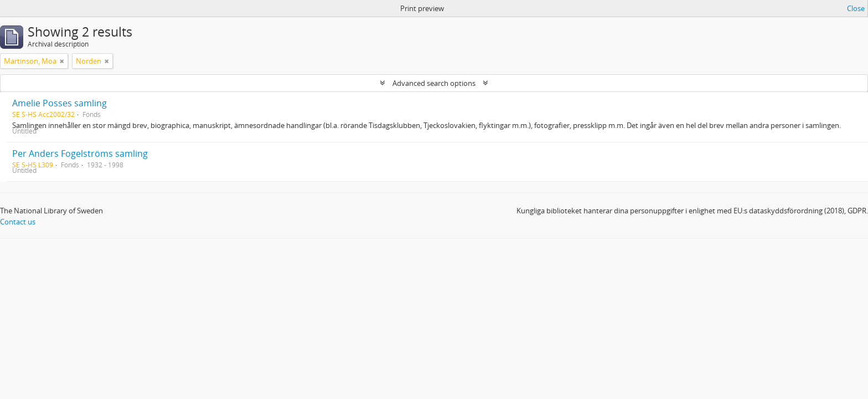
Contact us (18, 222)
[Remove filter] (62, 61)
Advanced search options (434, 83)
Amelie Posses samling (60, 103)
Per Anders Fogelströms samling (80, 154)
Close (856, 8)
